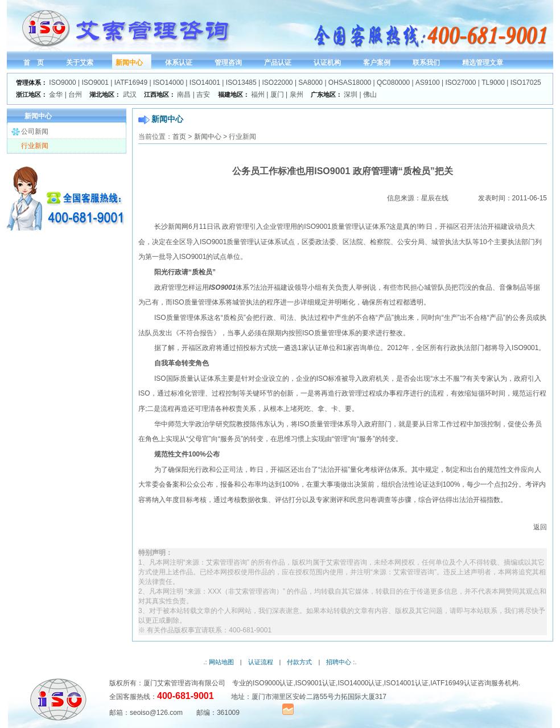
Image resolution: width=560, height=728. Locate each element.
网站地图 (221, 662)
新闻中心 (208, 137)
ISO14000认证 (360, 683)
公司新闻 (35, 131)
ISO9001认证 (316, 683)
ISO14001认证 (406, 683)
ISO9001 (95, 83)
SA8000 (310, 83)
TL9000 (493, 83)
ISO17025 (526, 83)
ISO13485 (241, 83)
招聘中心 (339, 662)
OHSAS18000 (350, 83)
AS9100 (428, 83)
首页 (179, 137)
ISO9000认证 (273, 683)
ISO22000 (278, 83)
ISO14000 (168, 83)
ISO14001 (205, 83)
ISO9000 (62, 83)
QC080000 (393, 83)
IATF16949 (131, 83)
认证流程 (261, 662)
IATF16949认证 (454, 683)
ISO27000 (460, 83)
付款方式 (299, 662)
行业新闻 (35, 146)
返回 (540, 527)
